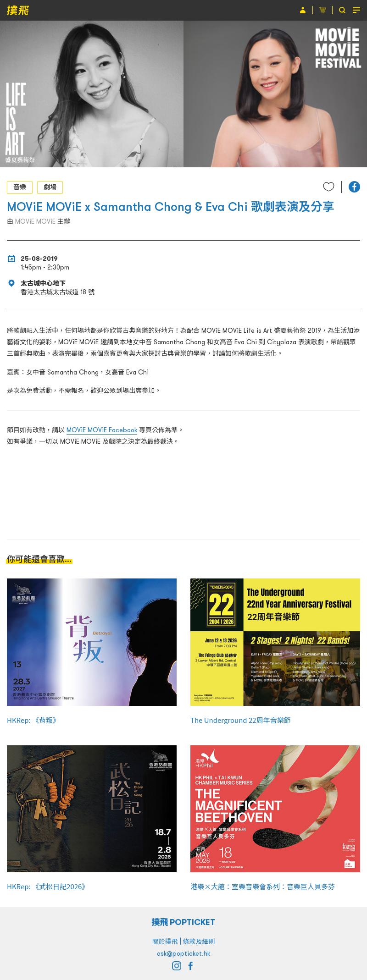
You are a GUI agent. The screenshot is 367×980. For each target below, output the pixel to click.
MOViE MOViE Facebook (102, 430)
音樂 (20, 187)
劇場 (50, 187)
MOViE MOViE (35, 221)
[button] (354, 187)
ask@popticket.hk (183, 953)
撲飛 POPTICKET (184, 922)
